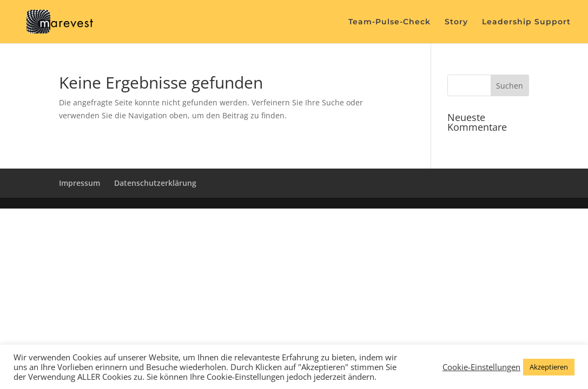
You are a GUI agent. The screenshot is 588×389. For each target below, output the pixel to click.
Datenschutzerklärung (155, 183)
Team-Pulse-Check (389, 22)
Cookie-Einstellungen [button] (481, 367)
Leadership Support (526, 22)
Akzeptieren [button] (549, 367)
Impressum (80, 183)
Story (456, 22)
